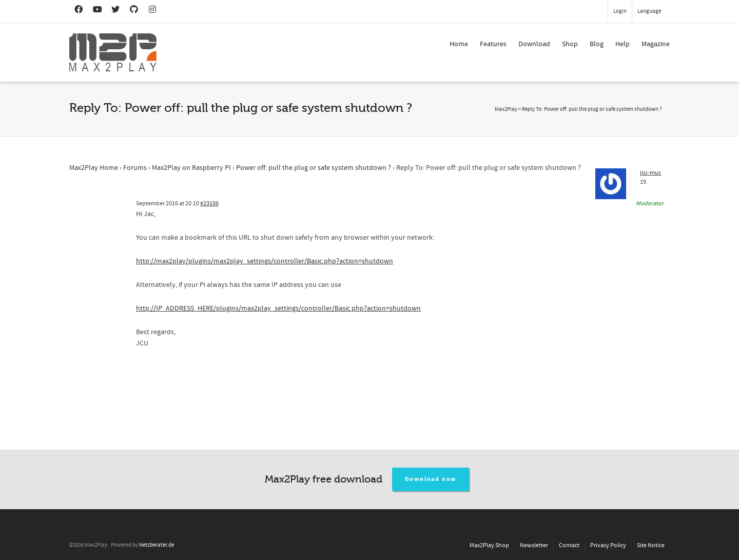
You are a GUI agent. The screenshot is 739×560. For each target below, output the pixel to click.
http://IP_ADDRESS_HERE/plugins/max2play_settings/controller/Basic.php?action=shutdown (278, 308)
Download (534, 44)
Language (649, 11)
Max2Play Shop (489, 545)
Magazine (656, 44)
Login (620, 11)
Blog (597, 44)
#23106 (209, 204)
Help (623, 44)
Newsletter (534, 545)
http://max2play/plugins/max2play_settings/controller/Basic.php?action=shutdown (265, 261)
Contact (569, 545)
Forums (135, 168)
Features (493, 44)
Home (459, 44)
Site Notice (651, 545)
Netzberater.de (157, 545)
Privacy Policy (608, 545)
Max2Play (506, 109)
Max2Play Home (94, 168)
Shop (570, 44)
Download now (431, 479)
